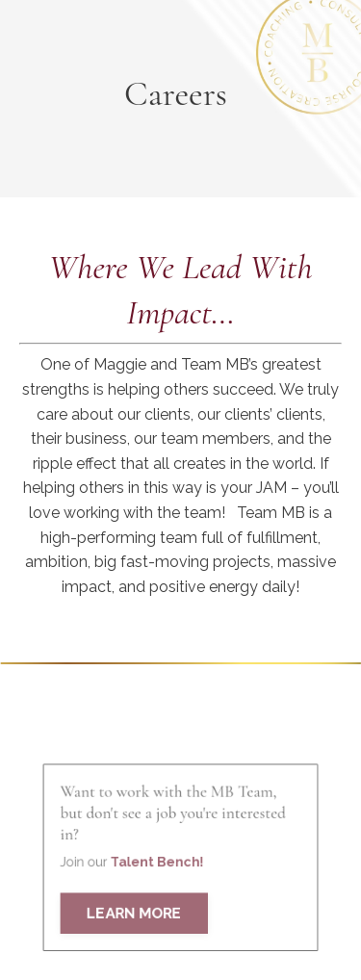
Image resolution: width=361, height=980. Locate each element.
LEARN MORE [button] (137, 925)
